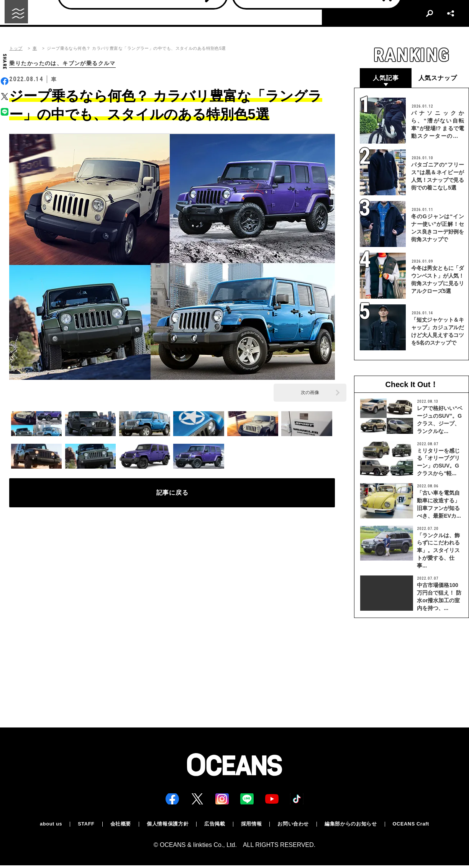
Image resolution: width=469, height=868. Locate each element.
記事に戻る (172, 496)
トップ (16, 48)
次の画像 (310, 393)
